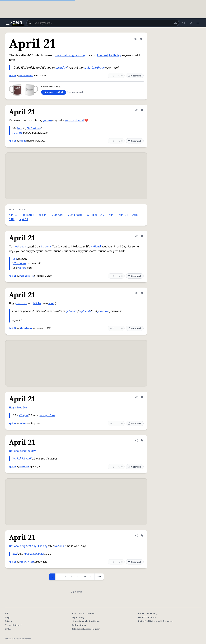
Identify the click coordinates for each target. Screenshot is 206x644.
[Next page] (88, 577)
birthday (115, 55)
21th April (58, 215)
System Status (79, 625)
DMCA (8, 629)
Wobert (23, 423)
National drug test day (23, 546)
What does (20, 263)
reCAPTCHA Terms (147, 617)
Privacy (9, 621)
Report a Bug (78, 617)
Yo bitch (17, 459)
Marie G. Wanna (27, 562)
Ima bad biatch (27, 276)
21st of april (75, 215)
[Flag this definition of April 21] (141, 39)
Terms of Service (14, 625)
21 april (43, 215)
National (46, 247)
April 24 (123, 215)
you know (103, 311)
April (19, 128)
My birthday (34, 128)
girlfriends (72, 311)
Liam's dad (24, 467)
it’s (21, 415)
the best (103, 55)
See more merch (75, 92)
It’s (15, 259)
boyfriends (85, 311)
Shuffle (76, 592)
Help (7, 617)
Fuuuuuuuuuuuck (34, 554)
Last (99, 577)
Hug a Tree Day (18, 408)
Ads (7, 614)
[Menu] (198, 23)
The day (42, 546)
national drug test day (70, 55)
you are (47, 121)
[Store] (184, 23)
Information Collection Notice (86, 621)
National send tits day (22, 451)
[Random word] (175, 23)
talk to (37, 303)
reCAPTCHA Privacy (148, 614)
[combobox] (103, 23)
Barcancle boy (26, 76)
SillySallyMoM (26, 328)
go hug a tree (47, 415)
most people (20, 247)
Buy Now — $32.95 (54, 92)
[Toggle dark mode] (191, 23)
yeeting (22, 268)
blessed (79, 121)
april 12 (24, 219)
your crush (21, 303)
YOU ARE (17, 133)
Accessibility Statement (83, 614)
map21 (23, 141)
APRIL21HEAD (96, 215)
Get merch (135, 76)
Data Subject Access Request (86, 629)
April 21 (13, 76)
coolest (88, 68)
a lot (51, 303)
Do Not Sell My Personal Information (155, 621)
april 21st (28, 215)
